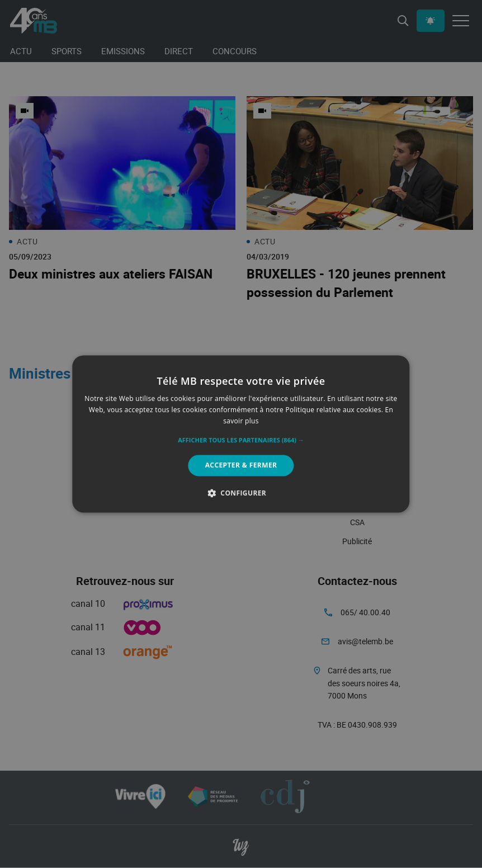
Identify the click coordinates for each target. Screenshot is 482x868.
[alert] (241, 434)
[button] (241, 440)
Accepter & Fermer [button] (241, 465)
